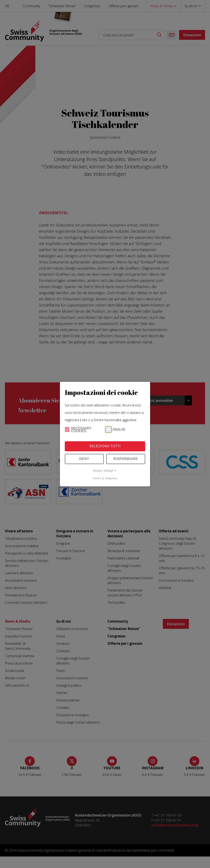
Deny (84, 459)
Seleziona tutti (105, 446)
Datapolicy (111, 478)
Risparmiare (126, 459)
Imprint (97, 478)
